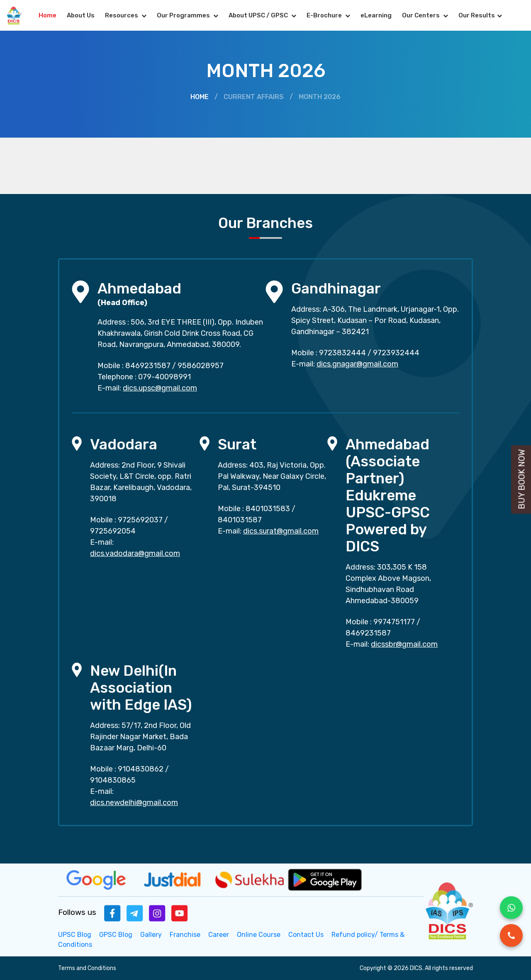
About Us (81, 15)
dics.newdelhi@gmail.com (134, 803)
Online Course (259, 935)
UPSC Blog (75, 935)
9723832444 (342, 353)
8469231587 (148, 366)
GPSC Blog (116, 935)
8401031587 (240, 520)
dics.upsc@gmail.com (160, 388)
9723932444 (396, 353)
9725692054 (113, 531)
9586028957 (201, 366)
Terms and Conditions (87, 968)
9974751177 (394, 622)
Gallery (151, 935)
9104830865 (113, 780)
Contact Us (306, 935)
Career (219, 935)
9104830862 (141, 769)
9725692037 (140, 520)
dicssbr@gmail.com (404, 644)
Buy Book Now (522, 479)
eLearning (376, 15)
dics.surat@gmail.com (281, 531)
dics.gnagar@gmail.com (357, 364)
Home (47, 15)
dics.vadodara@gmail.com (135, 553)
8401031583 (268, 509)
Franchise (185, 935)
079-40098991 (164, 377)
